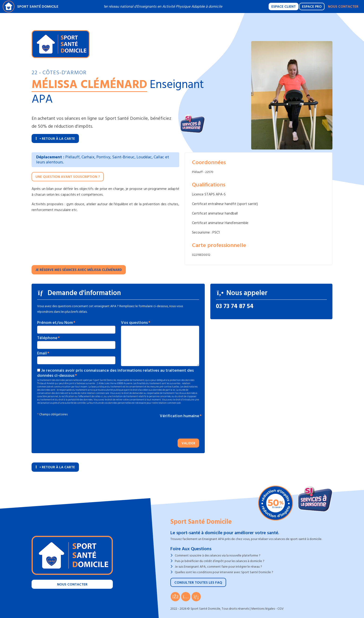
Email (42, 353)
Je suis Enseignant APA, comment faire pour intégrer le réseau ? (218, 567)
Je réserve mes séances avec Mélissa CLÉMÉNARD (79, 270)
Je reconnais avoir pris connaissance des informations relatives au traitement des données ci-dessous (115, 373)
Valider (188, 443)
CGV (281, 609)
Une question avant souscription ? (68, 177)
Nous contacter (343, 7)
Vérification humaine (179, 416)
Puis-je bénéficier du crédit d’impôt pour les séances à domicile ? (220, 561)
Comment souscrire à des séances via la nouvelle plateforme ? (218, 555)
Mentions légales (263, 609)
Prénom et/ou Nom (55, 323)
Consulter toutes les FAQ (198, 583)
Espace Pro (312, 7)
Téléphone (47, 338)
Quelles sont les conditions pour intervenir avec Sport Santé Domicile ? (224, 572)
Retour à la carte (55, 139)
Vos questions (134, 323)
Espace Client (284, 7)
